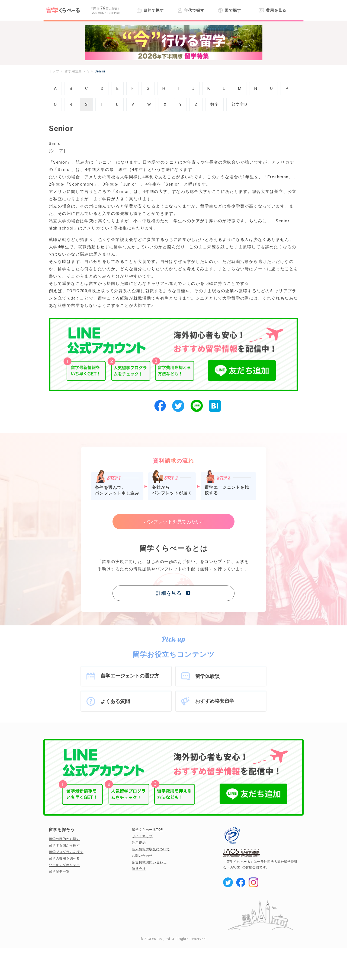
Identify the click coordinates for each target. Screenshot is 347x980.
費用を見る (272, 10)
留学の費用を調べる (64, 858)
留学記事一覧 (59, 871)
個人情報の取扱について (151, 849)
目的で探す (150, 10)
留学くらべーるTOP (148, 830)
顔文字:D (239, 104)
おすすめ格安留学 (215, 701)
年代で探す (191, 10)
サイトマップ (142, 836)
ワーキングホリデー (64, 865)
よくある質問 (115, 701)
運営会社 (139, 869)
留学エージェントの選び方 (130, 676)
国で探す (229, 10)
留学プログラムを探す (66, 852)
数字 (214, 104)
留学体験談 (207, 676)
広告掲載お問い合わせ (149, 862)
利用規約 (139, 843)
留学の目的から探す (64, 839)
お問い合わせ (142, 856)
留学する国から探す (64, 845)
